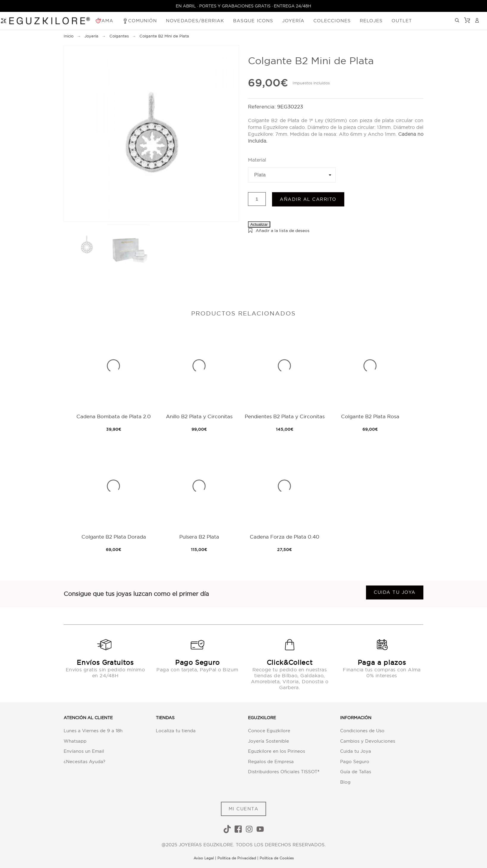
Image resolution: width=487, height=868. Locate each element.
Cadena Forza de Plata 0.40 (285, 537)
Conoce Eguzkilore (269, 731)
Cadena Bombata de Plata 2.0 (114, 416)
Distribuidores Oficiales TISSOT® (284, 772)
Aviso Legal (204, 858)
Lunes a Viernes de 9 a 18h (93, 731)
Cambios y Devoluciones (368, 741)
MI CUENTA (244, 809)
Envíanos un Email (84, 751)
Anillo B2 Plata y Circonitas (199, 416)
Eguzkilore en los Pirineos (277, 751)
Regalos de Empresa (271, 762)
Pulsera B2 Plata (199, 537)
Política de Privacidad (237, 858)
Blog (345, 782)
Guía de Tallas (356, 772)
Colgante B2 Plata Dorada (114, 537)
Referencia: (263, 106)
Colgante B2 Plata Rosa (370, 416)
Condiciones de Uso (362, 731)
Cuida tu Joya (356, 751)
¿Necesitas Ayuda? (84, 762)
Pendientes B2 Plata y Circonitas (285, 416)
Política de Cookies (277, 858)
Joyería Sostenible (268, 741)
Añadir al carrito (308, 199)
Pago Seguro (355, 762)
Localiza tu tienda (176, 731)
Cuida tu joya (395, 592)
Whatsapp (75, 741)
